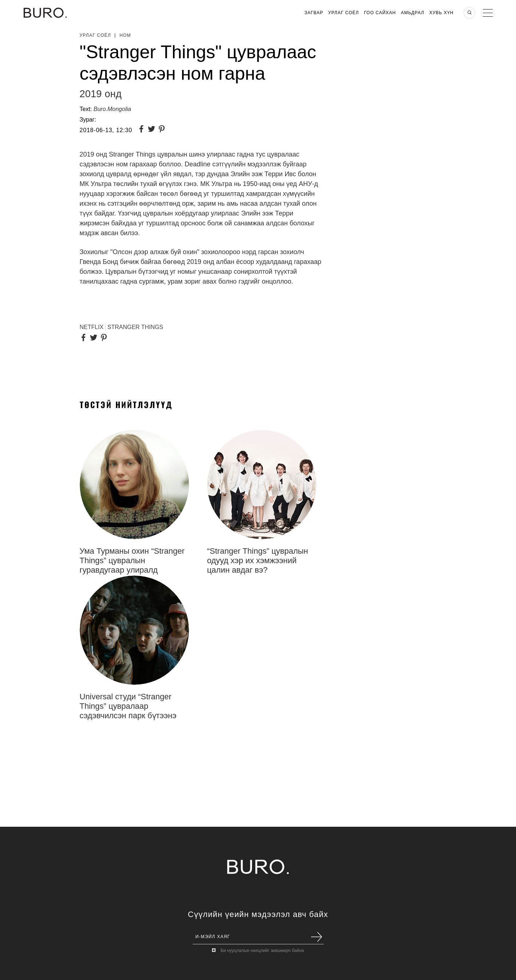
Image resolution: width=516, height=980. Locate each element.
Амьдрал (413, 13)
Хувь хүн (442, 13)
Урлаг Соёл (343, 13)
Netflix (92, 327)
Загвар (314, 13)
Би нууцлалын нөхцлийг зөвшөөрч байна (262, 951)
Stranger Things (135, 327)
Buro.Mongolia (112, 109)
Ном (125, 35)
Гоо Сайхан (380, 13)
